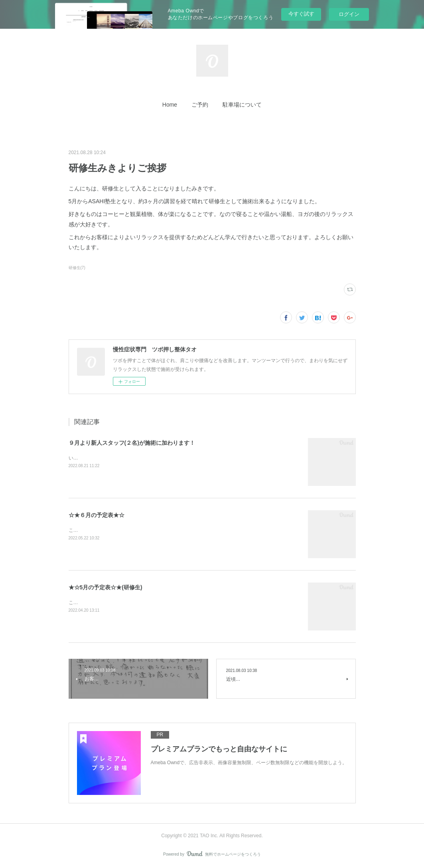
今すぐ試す (301, 14)
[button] (170, 105)
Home (170, 105)
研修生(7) (77, 268)
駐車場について (242, 105)
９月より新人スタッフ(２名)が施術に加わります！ (132, 443)
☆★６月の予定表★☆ (97, 515)
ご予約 (200, 105)
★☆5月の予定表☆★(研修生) (106, 587)
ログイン (349, 14)
